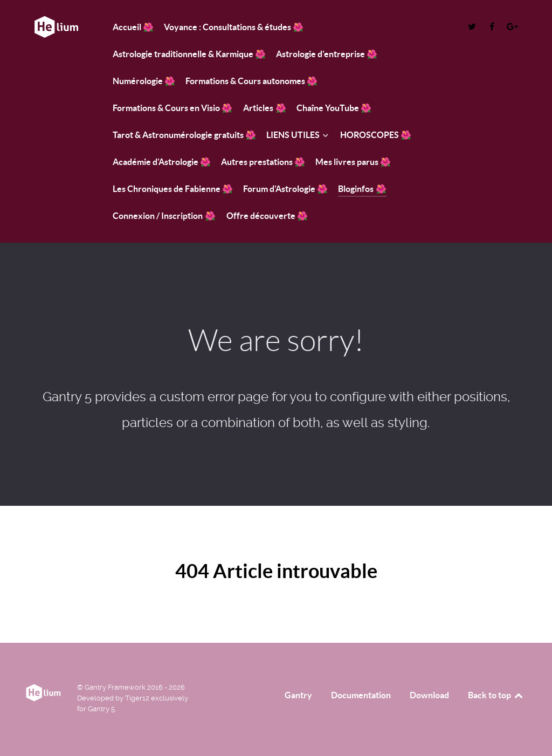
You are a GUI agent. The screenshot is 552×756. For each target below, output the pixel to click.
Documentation (361, 695)
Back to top (496, 695)
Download (429, 695)
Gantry (298, 695)
